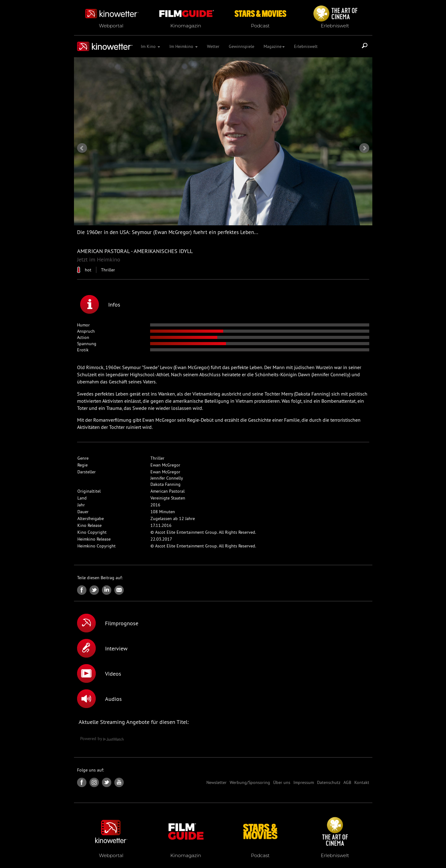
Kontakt (362, 782)
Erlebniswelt (306, 46)
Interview (102, 648)
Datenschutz (329, 782)
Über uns (282, 782)
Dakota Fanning (166, 484)
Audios (99, 699)
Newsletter (216, 782)
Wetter (213, 46)
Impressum (304, 782)
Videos (99, 673)
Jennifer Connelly (167, 478)
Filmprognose (108, 623)
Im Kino (150, 46)
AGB (347, 782)
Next (364, 148)
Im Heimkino (184, 46)
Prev (82, 148)
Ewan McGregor (165, 465)
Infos (100, 304)
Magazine (274, 46)
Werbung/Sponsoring (250, 782)
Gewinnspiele (241, 46)
